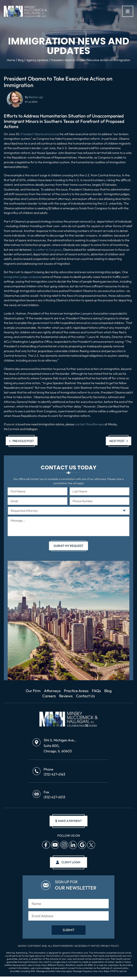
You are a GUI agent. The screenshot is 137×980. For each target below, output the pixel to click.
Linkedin (73, 846)
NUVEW (22, 947)
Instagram (64, 846)
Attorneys (57, 691)
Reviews (71, 696)
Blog (39, 696)
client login (71, 863)
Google (82, 846)
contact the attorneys (90, 424)
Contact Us (92, 696)
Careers (54, 696)
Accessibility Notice (87, 947)
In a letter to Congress (47, 250)
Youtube (55, 846)
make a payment (68, 822)
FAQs (104, 691)
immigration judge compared (23, 277)
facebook (46, 846)
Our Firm (37, 691)
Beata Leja (36, 97)
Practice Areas (82, 691)
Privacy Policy (110, 947)
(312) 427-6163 (54, 775)
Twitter (91, 846)
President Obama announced (41, 134)
